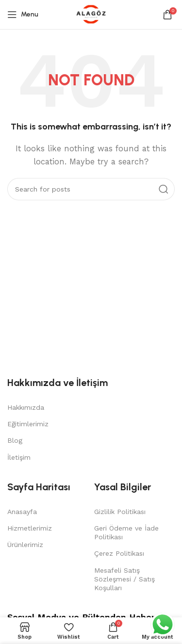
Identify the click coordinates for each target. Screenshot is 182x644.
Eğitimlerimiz (28, 424)
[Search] (91, 189)
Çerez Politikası (119, 553)
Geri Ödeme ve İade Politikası (126, 532)
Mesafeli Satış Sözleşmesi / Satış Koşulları (124, 579)
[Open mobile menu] (23, 15)
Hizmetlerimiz (30, 528)
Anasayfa (22, 512)
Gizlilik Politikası (120, 512)
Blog (15, 440)
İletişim (19, 457)
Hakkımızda (26, 407)
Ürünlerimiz (25, 545)
